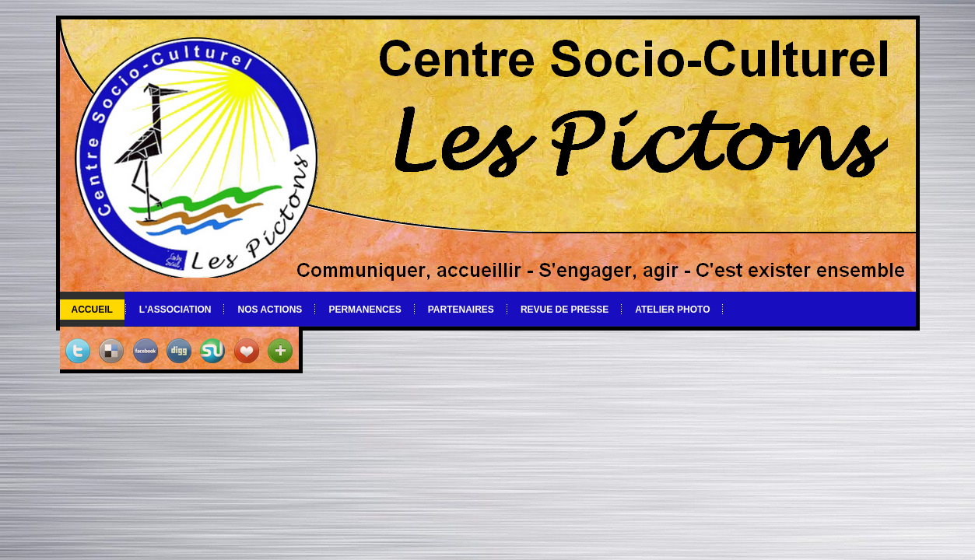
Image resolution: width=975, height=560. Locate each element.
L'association (175, 310)
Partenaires (461, 310)
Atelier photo (672, 310)
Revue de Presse (565, 310)
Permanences (365, 310)
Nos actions (270, 310)
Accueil (92, 310)
